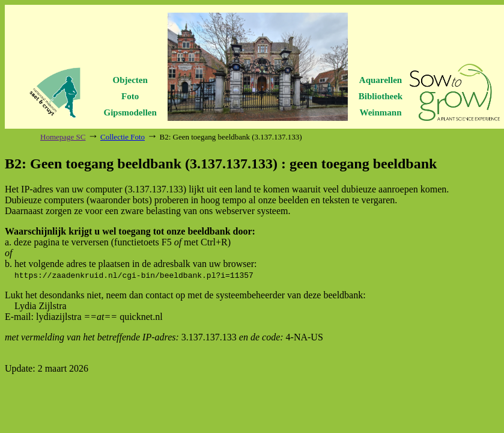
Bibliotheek (381, 96)
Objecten (130, 80)
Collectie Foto (123, 137)
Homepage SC (63, 137)
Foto (130, 96)
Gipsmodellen (130, 112)
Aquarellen (381, 80)
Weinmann (380, 112)
